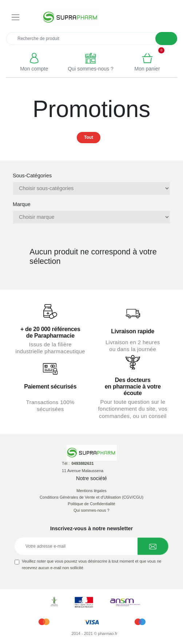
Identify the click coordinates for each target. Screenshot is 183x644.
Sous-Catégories (32, 176)
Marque (22, 204)
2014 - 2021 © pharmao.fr (94, 633)
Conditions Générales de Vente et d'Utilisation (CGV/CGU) (91, 497)
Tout (89, 137)
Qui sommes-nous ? (91, 510)
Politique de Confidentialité (91, 504)
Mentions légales (91, 491)
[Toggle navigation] (15, 17)
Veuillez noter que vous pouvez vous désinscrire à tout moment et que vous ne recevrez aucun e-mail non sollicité (91, 564)
